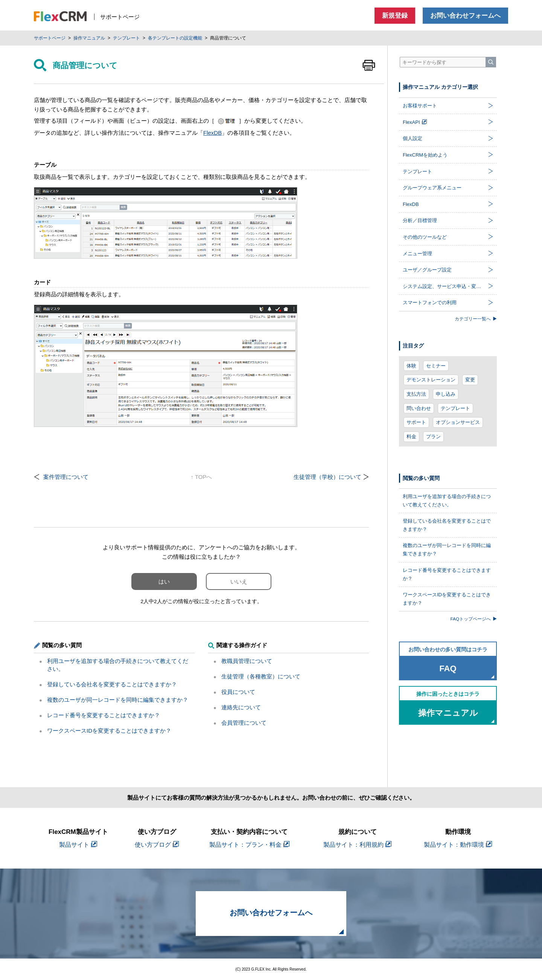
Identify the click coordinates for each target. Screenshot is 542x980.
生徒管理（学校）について (327, 477)
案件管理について (66, 477)
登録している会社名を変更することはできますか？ (112, 684)
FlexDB (212, 133)
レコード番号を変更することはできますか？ (104, 715)
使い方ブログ (157, 845)
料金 (411, 437)
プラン (433, 437)
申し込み (446, 394)
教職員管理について (247, 661)
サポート (416, 422)
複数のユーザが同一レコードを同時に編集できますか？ (118, 700)
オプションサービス (458, 422)
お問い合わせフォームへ (465, 16)
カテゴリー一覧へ (476, 319)
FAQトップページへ (474, 619)
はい (164, 581)
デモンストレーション (431, 380)
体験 (411, 366)
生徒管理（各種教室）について (261, 676)
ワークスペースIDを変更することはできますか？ (109, 731)
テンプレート (455, 408)
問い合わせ (419, 408)
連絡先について (241, 707)
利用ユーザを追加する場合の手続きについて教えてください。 (447, 501)
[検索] (491, 62)
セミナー (436, 366)
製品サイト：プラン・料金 (249, 845)
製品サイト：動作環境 (458, 845)
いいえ (239, 581)
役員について (238, 692)
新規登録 (395, 16)
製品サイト (78, 845)
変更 (470, 380)
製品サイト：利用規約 (357, 845)
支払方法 (416, 394)
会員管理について (244, 723)
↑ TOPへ (202, 477)
